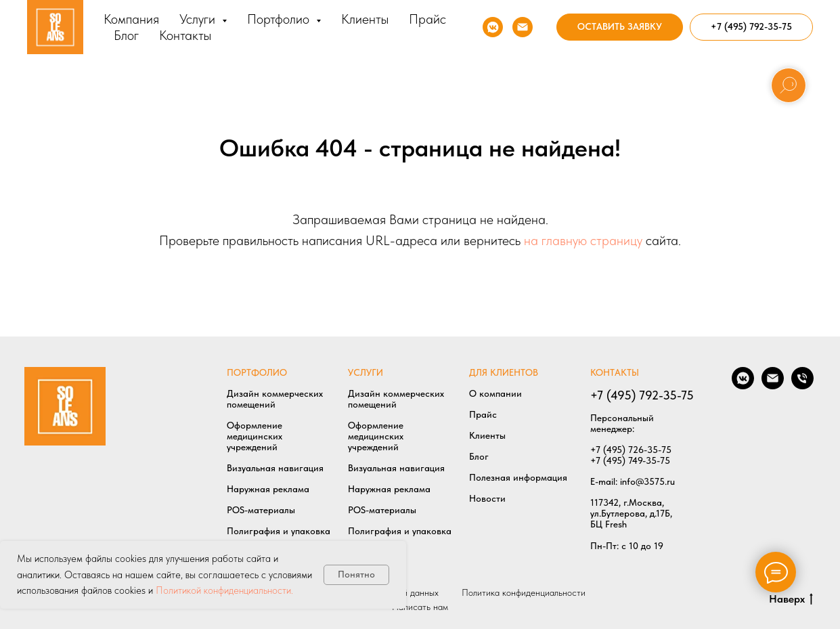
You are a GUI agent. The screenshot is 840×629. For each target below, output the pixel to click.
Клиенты (365, 19)
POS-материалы (261, 510)
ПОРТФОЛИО (257, 372)
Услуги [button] (199, 19)
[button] (620, 27)
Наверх (791, 600)
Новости (487, 498)
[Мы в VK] (493, 27)
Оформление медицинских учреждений (255, 436)
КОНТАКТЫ (615, 372)
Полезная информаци (516, 477)
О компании (495, 393)
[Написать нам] (773, 386)
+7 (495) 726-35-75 (631, 450)
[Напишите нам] (523, 27)
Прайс (427, 19)
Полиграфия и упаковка (279, 531)
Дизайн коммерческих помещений (275, 399)
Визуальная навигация (275, 468)
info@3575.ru (647, 481)
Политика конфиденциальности (524, 592)
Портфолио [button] (280, 19)
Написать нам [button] (420, 607)
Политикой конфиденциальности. (224, 590)
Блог (126, 35)
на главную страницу (583, 240)
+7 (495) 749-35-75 (630, 460)
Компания (131, 19)
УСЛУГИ (366, 372)
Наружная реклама (268, 489)
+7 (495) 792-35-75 (642, 395)
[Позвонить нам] (802, 386)
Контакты (185, 35)
